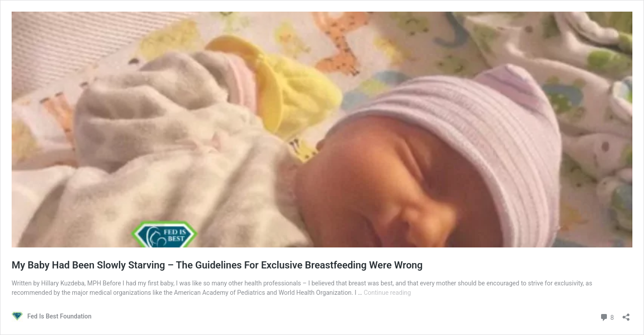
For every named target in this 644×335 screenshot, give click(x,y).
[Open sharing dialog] (626, 314)
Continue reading (387, 293)
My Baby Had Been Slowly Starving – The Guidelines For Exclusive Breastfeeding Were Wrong (217, 265)
